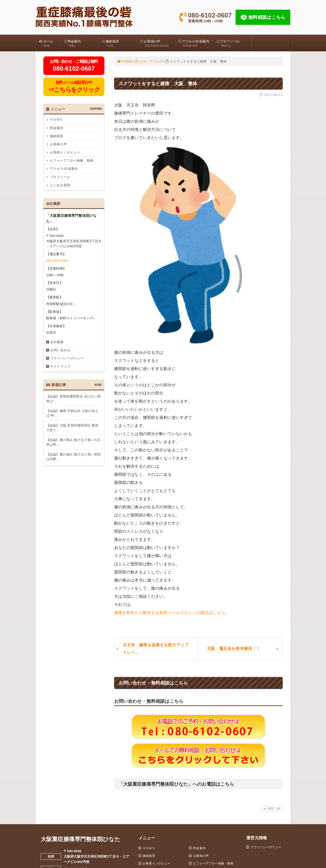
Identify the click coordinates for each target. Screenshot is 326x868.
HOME (125, 61)
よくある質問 (60, 185)
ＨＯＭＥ (57, 120)
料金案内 (82, 43)
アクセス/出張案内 (196, 43)
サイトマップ (60, 367)
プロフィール (234, 43)
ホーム (50, 43)
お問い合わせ (60, 350)
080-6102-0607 (58, 261)
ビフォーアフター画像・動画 (72, 161)
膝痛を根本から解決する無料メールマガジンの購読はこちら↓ (171, 613)
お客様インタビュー (65, 152)
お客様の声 (158, 43)
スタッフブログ (149, 61)
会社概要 (57, 342)
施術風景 (120, 43)
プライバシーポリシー (67, 359)
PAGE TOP (271, 809)
